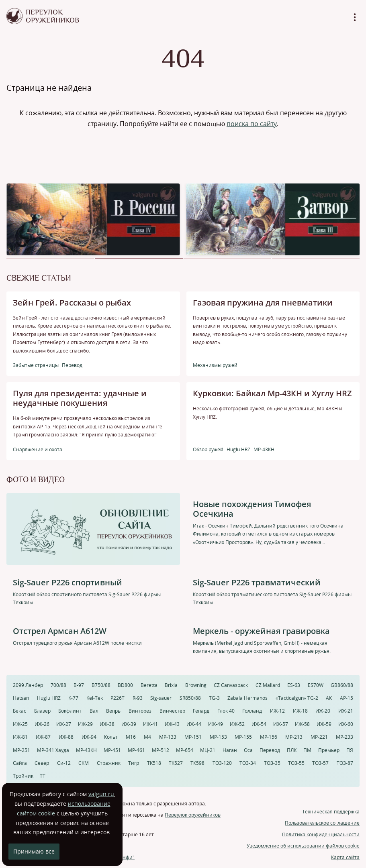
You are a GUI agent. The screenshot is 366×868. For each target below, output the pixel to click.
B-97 (79, 685)
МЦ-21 (208, 750)
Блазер (42, 711)
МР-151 (193, 737)
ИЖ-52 (237, 724)
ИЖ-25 (20, 724)
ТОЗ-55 (296, 763)
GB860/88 (342, 685)
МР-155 (243, 737)
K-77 (73, 698)
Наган (230, 750)
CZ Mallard (268, 685)
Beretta (149, 685)
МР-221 (319, 737)
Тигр (134, 763)
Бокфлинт (70, 711)
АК (329, 698)
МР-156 (269, 737)
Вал (94, 711)
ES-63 (294, 685)
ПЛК (292, 750)
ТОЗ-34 (248, 763)
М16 (131, 737)
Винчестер (172, 711)
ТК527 (176, 763)
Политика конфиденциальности (321, 834)
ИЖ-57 (281, 724)
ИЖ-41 (150, 724)
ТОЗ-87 (345, 763)
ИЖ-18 (300, 711)
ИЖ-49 (216, 724)
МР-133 (168, 737)
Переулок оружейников (193, 815)
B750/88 (101, 685)
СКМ (84, 763)
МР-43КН (86, 750)
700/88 (58, 685)
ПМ (307, 750)
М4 (147, 737)
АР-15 (347, 698)
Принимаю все (34, 851)
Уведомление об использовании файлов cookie (303, 846)
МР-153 (218, 737)
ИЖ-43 (172, 724)
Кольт (111, 737)
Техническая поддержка (331, 812)
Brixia (171, 685)
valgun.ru (101, 794)
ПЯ (350, 750)
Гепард (201, 711)
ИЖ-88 (66, 737)
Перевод (270, 750)
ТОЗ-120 (222, 763)
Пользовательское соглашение (322, 823)
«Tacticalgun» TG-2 (297, 698)
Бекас (19, 711)
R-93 (138, 698)
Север (42, 763)
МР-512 (161, 750)
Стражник (109, 763)
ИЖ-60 (346, 724)
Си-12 (64, 763)
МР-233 (345, 737)
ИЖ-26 (42, 724)
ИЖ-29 (85, 724)
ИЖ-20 (323, 711)
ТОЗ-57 (320, 763)
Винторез (140, 711)
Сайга (20, 763)
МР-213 (294, 737)
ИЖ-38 (107, 724)
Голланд (252, 711)
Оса (248, 750)
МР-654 (185, 750)
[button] (50, 258)
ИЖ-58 (302, 724)
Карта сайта (345, 857)
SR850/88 (190, 698)
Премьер (329, 750)
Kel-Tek (95, 698)
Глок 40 (226, 711)
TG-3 (214, 698)
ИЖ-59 (324, 724)
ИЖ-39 (129, 724)
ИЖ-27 (64, 724)
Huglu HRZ (49, 698)
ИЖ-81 (20, 737)
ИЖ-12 (277, 711)
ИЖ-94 (89, 737)
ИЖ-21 (346, 711)
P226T (118, 698)
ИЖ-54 (259, 724)
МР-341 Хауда (53, 750)
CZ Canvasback (231, 685)
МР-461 (136, 750)
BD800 (125, 685)
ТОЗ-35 (272, 763)
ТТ (43, 776)
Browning (196, 685)
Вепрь (113, 711)
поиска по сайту (252, 124)
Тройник (23, 776)
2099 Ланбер (28, 685)
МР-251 (21, 750)
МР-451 (112, 750)
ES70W (316, 685)
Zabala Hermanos (247, 698)
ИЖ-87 (43, 737)
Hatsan (21, 698)
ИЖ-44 (194, 724)
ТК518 (154, 763)
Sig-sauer (161, 698)
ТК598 (197, 763)
